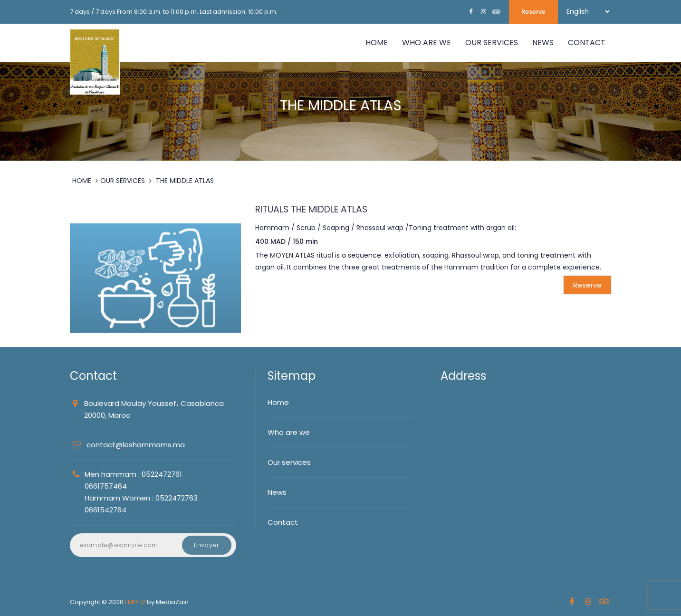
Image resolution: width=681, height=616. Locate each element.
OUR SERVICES (492, 43)
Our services (289, 462)
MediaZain (172, 602)
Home (377, 43)
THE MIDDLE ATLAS (185, 181)
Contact (587, 43)
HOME (82, 181)
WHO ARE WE (427, 43)
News (277, 492)
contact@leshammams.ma (136, 445)
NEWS (543, 43)
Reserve (533, 12)
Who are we (289, 432)
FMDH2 (135, 602)
